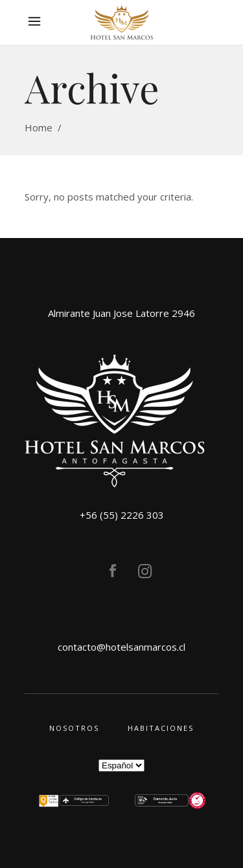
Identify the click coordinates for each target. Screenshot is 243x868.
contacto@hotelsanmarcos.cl (121, 647)
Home (39, 127)
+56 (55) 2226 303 (122, 515)
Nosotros (74, 728)
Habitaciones (161, 728)
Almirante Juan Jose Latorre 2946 (121, 313)
